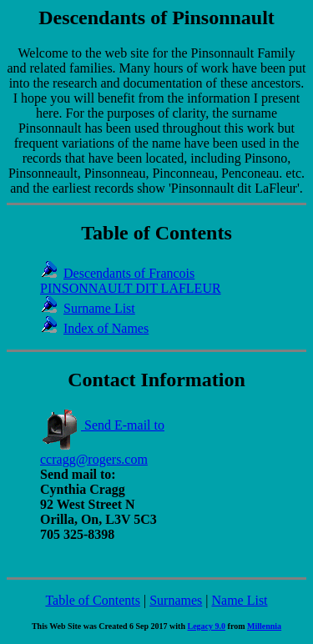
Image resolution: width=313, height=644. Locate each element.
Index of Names (106, 328)
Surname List (99, 308)
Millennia (264, 626)
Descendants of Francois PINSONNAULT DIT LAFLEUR (131, 281)
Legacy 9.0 (207, 626)
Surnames (176, 600)
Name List (239, 600)
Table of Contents (93, 600)
